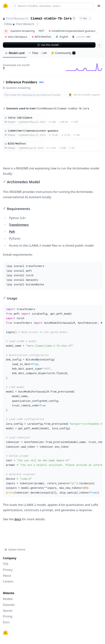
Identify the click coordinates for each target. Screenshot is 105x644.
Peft (12, 232)
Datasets (9, 605)
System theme (15, 549)
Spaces (8, 611)
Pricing (8, 616)
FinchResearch (17, 18)
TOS (6, 564)
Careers (8, 581)
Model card (15, 53)
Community (63, 53)
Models (8, 599)
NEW (41, 82)
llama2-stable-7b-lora (51, 19)
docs (18, 519)
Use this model (50, 45)
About (7, 576)
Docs (6, 622)
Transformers (19, 225)
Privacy (8, 570)
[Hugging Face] (5, 633)
